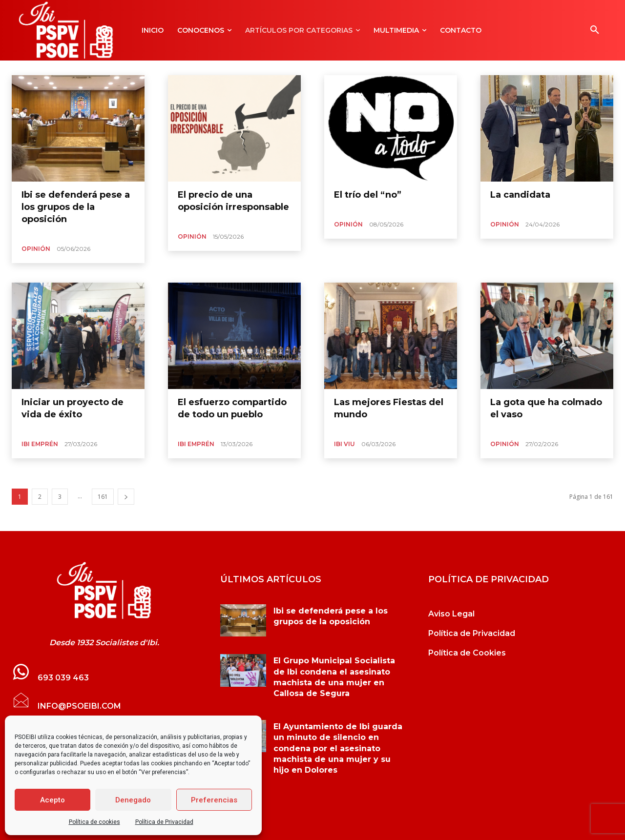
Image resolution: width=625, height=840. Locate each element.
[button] (595, 30)
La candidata (520, 195)
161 (103, 497)
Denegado (133, 800)
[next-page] (126, 497)
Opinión (36, 249)
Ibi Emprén (40, 444)
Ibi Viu (344, 444)
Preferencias (214, 800)
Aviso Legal (451, 614)
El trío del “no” (368, 195)
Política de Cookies (467, 653)
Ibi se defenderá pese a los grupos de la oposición (76, 207)
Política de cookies (94, 822)
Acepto (52, 800)
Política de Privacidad (164, 822)
